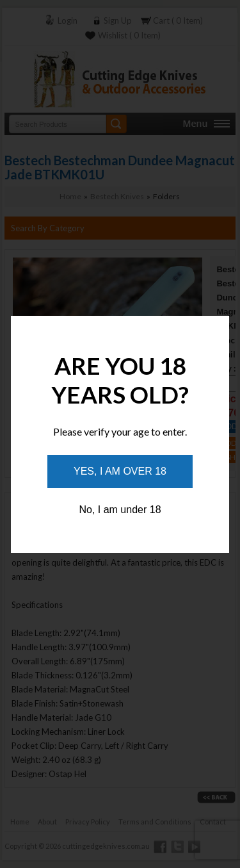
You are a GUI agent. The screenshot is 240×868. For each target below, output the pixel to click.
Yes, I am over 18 (120, 471)
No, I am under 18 (120, 510)
